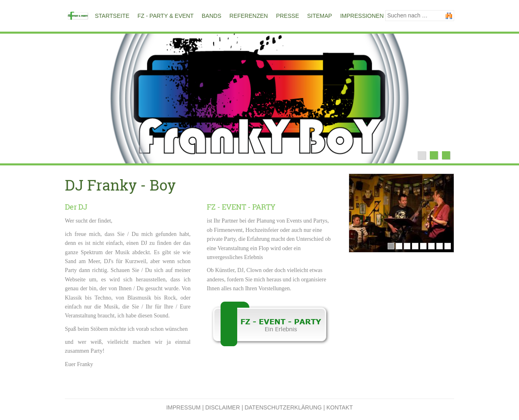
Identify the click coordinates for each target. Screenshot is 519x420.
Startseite (112, 16)
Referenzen (249, 16)
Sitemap (319, 16)
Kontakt (340, 407)
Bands (212, 16)
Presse (288, 16)
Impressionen (362, 16)
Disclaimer (223, 407)
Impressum (183, 407)
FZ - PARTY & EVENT (165, 16)
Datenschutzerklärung (283, 407)
